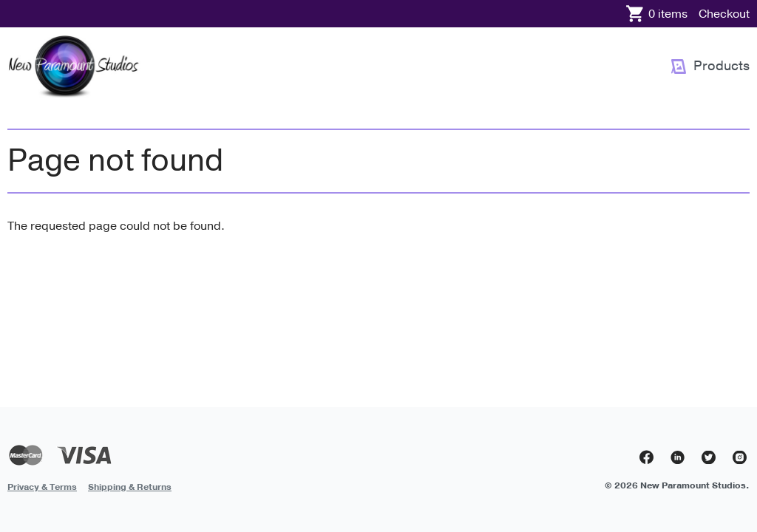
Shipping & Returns (130, 487)
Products (722, 66)
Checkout (724, 14)
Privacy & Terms (42, 487)
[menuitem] (710, 66)
